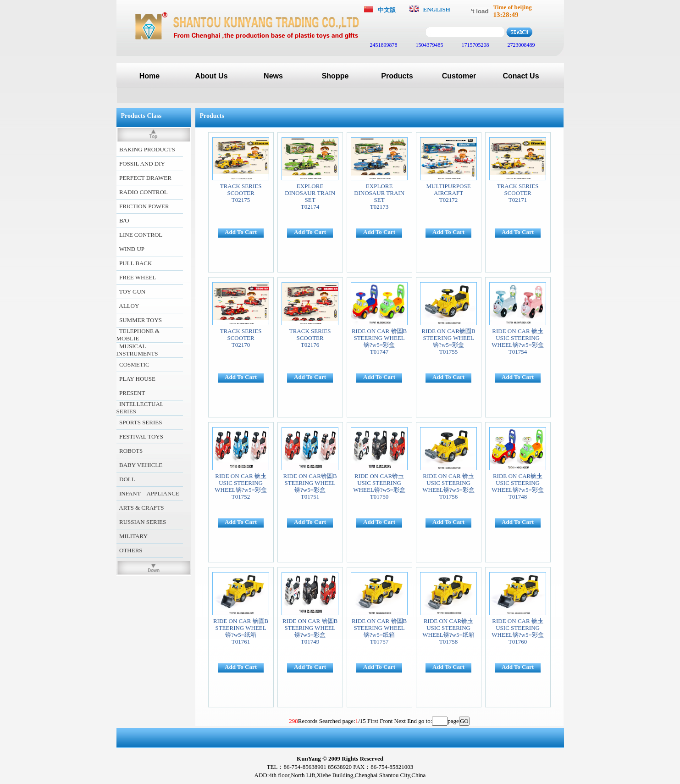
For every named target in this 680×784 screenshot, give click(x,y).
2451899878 (383, 45)
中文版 (387, 10)
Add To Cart (241, 232)
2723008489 (521, 45)
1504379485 (429, 45)
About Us (211, 76)
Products (397, 76)
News (273, 76)
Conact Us (521, 76)
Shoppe (335, 76)
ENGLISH (437, 9)
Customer (459, 76)
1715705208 (475, 45)
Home (149, 76)
